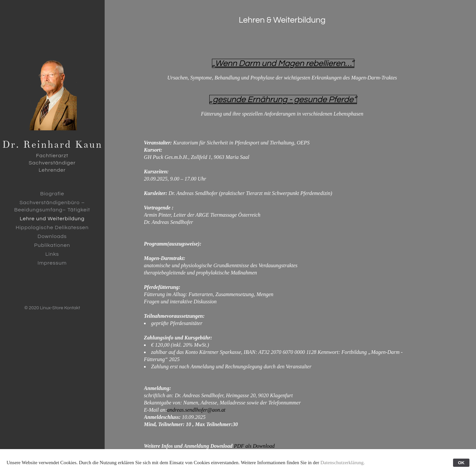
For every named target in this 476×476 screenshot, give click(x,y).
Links (52, 254)
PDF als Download (254, 446)
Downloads (52, 236)
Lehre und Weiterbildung (52, 219)
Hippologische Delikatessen (52, 227)
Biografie (52, 194)
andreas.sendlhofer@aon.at (196, 410)
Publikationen (52, 245)
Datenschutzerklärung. (343, 463)
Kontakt (72, 308)
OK (461, 463)
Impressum (52, 263)
